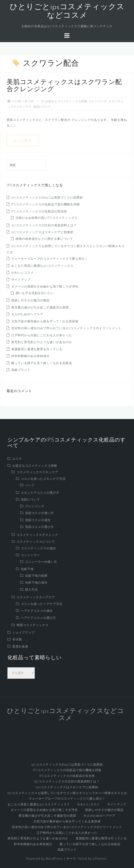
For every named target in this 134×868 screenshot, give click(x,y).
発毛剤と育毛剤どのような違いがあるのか (42, 342)
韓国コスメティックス (33, 625)
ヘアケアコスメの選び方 (38, 618)
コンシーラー (30, 555)
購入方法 (32, 589)
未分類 (17, 639)
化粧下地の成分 (36, 582)
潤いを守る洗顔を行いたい (35, 293)
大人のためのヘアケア (27, 314)
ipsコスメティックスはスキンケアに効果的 (42, 232)
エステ (17, 458)
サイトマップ (21, 279)
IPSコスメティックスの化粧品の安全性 (39, 211)
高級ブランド (21, 370)
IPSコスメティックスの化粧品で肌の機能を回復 (46, 204)
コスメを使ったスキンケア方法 (43, 479)
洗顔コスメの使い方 (40, 513)
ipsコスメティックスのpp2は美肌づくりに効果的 (47, 197)
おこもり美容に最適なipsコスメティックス (42, 266)
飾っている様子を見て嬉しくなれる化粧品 (42, 363)
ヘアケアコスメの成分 (37, 611)
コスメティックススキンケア (37, 472)
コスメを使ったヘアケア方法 (42, 604)
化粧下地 (27, 569)
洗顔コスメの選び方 (40, 527)
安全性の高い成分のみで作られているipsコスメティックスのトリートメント (66, 328)
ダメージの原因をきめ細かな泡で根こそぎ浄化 (45, 286)
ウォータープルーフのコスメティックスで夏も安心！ (50, 258)
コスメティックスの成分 (38, 548)
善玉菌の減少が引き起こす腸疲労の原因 (40, 307)
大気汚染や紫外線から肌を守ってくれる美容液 (45, 321)
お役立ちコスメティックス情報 (66, 101)
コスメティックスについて (36, 541)
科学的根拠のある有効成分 (30, 356)
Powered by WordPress (45, 858)
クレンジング (98, 101)
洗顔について (42, 107)
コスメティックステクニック (37, 535)
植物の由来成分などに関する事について (44, 239)
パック (30, 485)
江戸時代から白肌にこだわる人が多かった (42, 335)
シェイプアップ (24, 632)
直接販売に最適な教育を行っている (37, 349)
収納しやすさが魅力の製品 (30, 300)
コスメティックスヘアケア (36, 597)
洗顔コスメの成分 (38, 520)
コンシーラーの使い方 (41, 562)
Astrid (83, 858)
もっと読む (23, 140)
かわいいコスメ (22, 272)
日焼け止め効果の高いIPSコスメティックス (47, 218)
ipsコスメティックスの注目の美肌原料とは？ (44, 225)
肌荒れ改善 (20, 646)
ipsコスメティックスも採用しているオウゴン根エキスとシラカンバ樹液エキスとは (67, 793)
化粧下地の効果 (36, 575)
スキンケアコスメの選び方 (40, 493)
